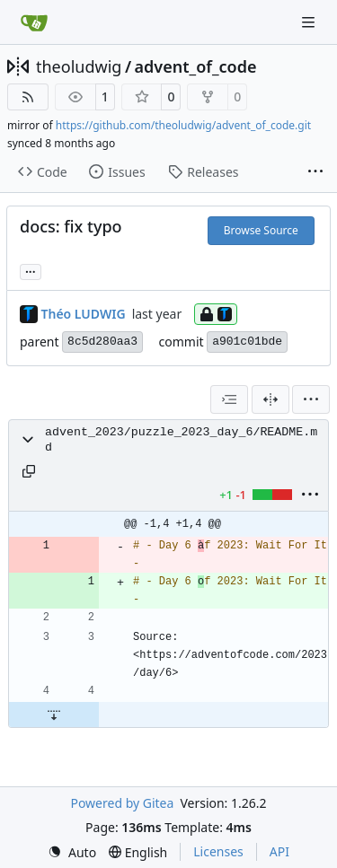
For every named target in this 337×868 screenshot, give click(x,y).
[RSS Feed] (28, 97)
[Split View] (270, 399)
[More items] (315, 172)
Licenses (218, 851)
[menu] (311, 399)
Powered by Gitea (122, 803)
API (279, 851)
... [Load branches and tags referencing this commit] (31, 270)
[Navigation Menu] (310, 22)
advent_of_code (196, 66)
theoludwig (79, 66)
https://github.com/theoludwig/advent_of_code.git (183, 125)
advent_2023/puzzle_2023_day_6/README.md (181, 440)
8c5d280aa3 (102, 342)
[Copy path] (29, 471)
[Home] (34, 22)
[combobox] (229, 399)
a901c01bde (247, 342)
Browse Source (261, 230)
